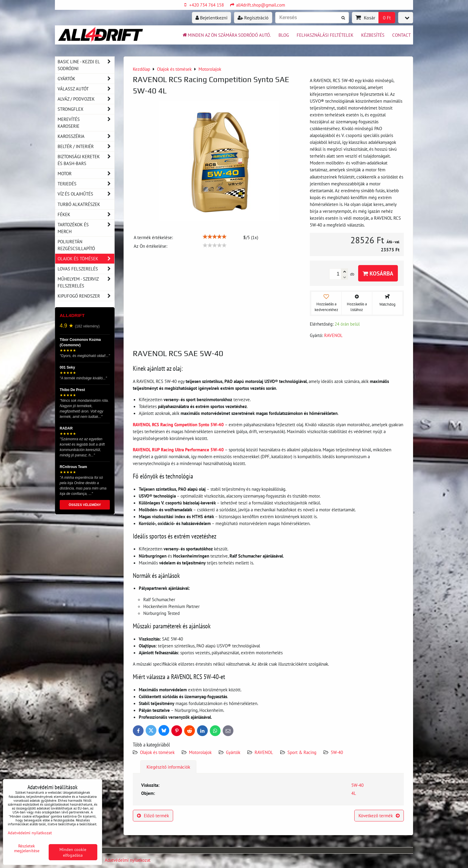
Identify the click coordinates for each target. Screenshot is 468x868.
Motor (86, 174)
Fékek (86, 214)
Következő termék (379, 815)
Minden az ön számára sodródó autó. (226, 35)
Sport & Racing (302, 752)
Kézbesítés (373, 35)
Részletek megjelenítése (27, 848)
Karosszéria (86, 136)
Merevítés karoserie (86, 123)
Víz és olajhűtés (86, 194)
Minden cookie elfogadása (73, 852)
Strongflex (86, 109)
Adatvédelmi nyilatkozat (128, 860)
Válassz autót (86, 89)
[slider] (215, 237)
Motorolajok (200, 752)
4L (354, 793)
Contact (401, 35)
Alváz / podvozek (86, 99)
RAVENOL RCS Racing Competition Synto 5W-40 (178, 424)
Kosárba (378, 273)
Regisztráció (253, 18)
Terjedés (86, 184)
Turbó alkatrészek (79, 204)
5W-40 (337, 752)
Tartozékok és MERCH (86, 228)
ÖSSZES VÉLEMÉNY (85, 505)
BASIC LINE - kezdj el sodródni (86, 65)
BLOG (284, 35)
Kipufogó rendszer (86, 296)
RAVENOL (264, 752)
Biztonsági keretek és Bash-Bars (86, 160)
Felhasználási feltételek (325, 35)
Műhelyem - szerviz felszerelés (86, 282)
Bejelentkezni (211, 18)
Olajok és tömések (158, 752)
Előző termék (153, 815)
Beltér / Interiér (86, 146)
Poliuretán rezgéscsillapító (76, 245)
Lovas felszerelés (86, 269)
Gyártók (233, 752)
